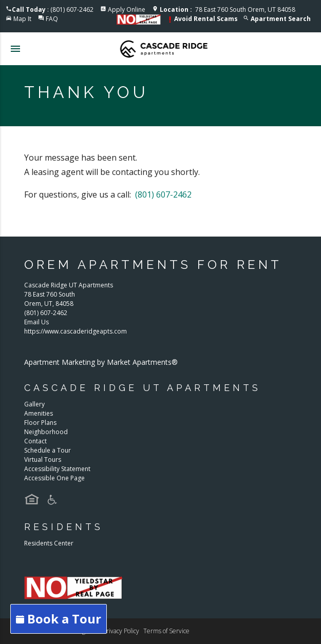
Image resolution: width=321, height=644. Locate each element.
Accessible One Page (54, 478)
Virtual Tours (43, 460)
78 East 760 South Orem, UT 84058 (228, 9)
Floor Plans (40, 423)
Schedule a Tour (48, 450)
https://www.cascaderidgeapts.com (75, 331)
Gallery (34, 404)
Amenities (39, 413)
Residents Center (49, 543)
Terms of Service (166, 631)
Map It (22, 19)
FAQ (52, 19)
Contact (35, 441)
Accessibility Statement (57, 469)
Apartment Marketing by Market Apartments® (101, 362)
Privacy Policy (121, 631)
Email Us (36, 322)
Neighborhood (46, 432)
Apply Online (127, 9)
